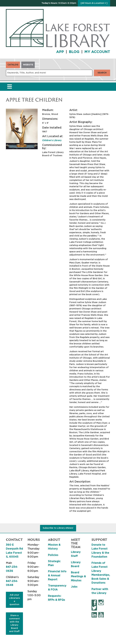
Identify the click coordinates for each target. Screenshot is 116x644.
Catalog (13, 65)
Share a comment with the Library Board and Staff (14, 623)
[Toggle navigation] (10, 87)
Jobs (74, 587)
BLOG (74, 52)
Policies (53, 555)
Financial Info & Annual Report (57, 576)
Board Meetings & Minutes (78, 577)
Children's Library (52, 140)
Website (28, 65)
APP (60, 52)
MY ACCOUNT (97, 52)
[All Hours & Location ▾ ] (94, 3)
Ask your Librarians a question (14, 600)
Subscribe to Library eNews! (58, 528)
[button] (59, 3)
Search (102, 73)
